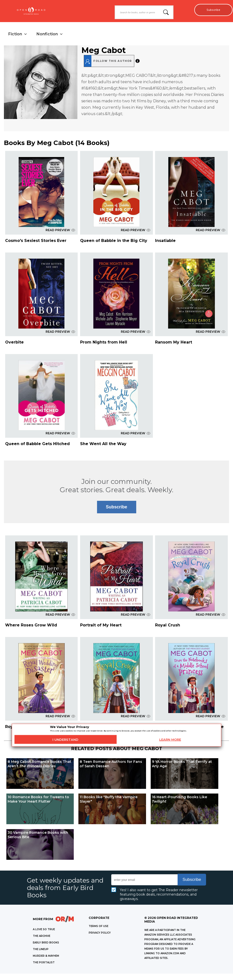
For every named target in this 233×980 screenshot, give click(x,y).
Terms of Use (98, 928)
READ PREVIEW (60, 232)
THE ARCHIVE (42, 937)
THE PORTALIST (44, 964)
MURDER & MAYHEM (46, 957)
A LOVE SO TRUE (44, 931)
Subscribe (211, 10)
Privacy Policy (100, 934)
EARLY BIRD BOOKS (46, 944)
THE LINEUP (41, 951)
